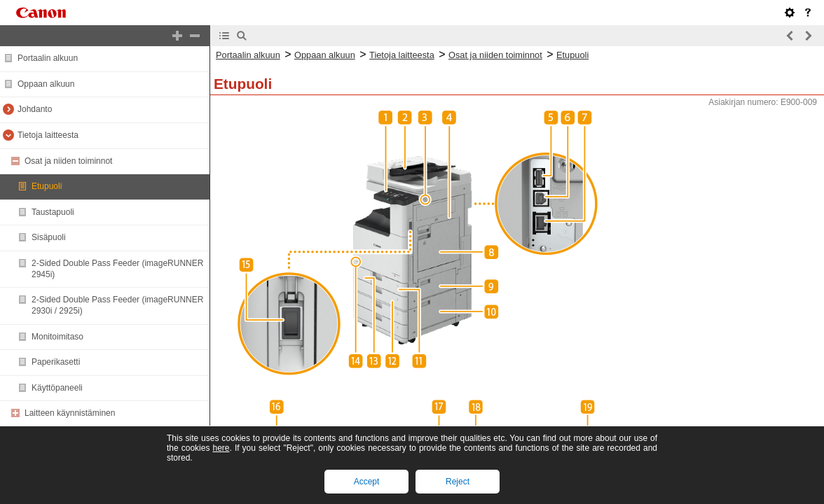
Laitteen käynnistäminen (70, 413)
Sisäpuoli (49, 237)
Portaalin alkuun (48, 58)
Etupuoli (47, 186)
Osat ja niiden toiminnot (68, 161)
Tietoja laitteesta (48, 135)
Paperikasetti (56, 362)
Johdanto (35, 109)
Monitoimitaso (57, 337)
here (221, 448)
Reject (458, 482)
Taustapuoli (53, 212)
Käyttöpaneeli (57, 388)
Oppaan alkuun (46, 84)
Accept (367, 482)
